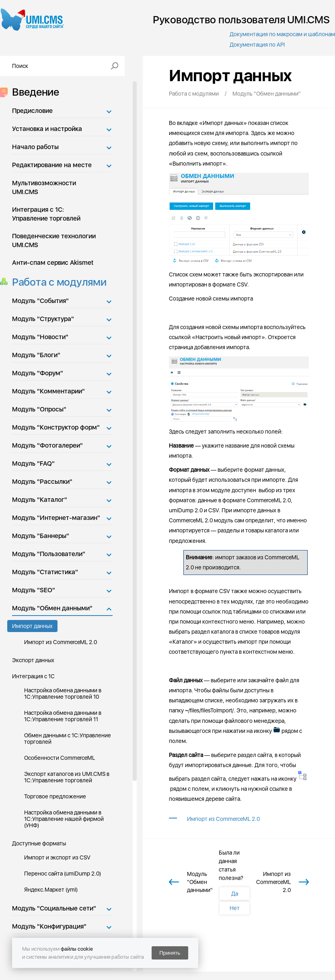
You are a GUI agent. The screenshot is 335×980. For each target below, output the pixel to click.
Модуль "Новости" (40, 337)
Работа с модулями (57, 282)
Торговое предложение (55, 796)
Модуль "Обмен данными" (52, 608)
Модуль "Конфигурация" (49, 926)
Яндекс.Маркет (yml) (51, 890)
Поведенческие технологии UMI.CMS (54, 240)
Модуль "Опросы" (39, 409)
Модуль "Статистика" (45, 572)
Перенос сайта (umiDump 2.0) (63, 874)
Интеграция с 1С (33, 676)
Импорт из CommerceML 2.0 (61, 642)
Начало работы (35, 147)
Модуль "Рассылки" (42, 482)
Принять (170, 953)
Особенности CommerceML (60, 758)
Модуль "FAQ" (33, 463)
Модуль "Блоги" (36, 355)
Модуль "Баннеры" (41, 536)
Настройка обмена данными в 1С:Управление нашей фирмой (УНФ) (64, 819)
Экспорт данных (33, 660)
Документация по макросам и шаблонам (282, 34)
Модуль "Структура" (43, 319)
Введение (33, 92)
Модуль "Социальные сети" (54, 908)
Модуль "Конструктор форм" (56, 427)
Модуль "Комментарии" (48, 391)
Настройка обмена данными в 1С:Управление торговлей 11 (63, 716)
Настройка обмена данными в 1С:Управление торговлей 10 (63, 694)
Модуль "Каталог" (40, 500)
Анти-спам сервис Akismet (53, 263)
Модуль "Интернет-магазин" (56, 518)
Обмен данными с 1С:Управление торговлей (68, 739)
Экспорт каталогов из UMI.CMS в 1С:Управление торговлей (67, 777)
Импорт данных (32, 626)
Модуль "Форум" (38, 373)
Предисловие (32, 111)
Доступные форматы (39, 843)
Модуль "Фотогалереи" (47, 445)
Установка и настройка (47, 129)
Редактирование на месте (52, 165)
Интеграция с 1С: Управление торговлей (46, 214)
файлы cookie (77, 949)
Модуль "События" (40, 301)
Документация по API (257, 45)
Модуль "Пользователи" (49, 554)
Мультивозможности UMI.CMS (44, 187)
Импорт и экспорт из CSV (57, 857)
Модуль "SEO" (34, 590)
